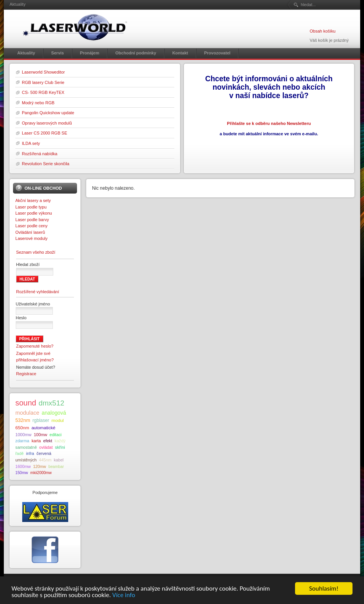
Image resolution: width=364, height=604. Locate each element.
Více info (124, 599)
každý (60, 441)
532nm (23, 420)
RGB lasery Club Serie (43, 82)
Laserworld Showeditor (43, 72)
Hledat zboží (28, 264)
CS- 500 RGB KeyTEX (43, 92)
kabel (58, 460)
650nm (22, 428)
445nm (45, 460)
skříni (60, 447)
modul (57, 420)
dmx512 (52, 403)
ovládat (46, 447)
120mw (39, 467)
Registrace (26, 374)
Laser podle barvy (32, 220)
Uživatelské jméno (33, 304)
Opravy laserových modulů (47, 123)
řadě (20, 453)
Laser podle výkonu (34, 213)
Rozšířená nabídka (40, 154)
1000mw (23, 435)
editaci (55, 435)
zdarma (22, 441)
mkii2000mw (41, 473)
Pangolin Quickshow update (48, 113)
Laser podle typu (31, 207)
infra (30, 453)
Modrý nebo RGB (38, 103)
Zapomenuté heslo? (35, 346)
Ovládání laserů (30, 232)
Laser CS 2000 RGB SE (44, 133)
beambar (56, 467)
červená (44, 453)
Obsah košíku (322, 31)
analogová (54, 413)
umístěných (26, 460)
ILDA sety (31, 143)
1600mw (23, 466)
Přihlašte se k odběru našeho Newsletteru (269, 123)
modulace (27, 413)
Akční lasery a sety (33, 200)
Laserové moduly (31, 238)
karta (36, 441)
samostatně (26, 447)
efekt (48, 441)
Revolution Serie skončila (46, 164)
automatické (43, 428)
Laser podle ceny (31, 226)
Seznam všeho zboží (36, 252)
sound (26, 403)
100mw (40, 435)
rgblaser (41, 420)
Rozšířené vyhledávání (38, 292)
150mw (22, 473)
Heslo (21, 318)
